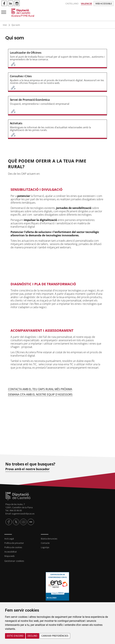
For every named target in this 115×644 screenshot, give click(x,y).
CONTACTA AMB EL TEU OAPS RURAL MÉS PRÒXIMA (40, 389)
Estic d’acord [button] (15, 636)
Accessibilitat (10, 552)
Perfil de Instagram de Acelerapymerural (17, 3)
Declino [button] (32, 636)
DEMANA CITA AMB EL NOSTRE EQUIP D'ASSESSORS (40, 394)
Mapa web (9, 556)
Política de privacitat (14, 543)
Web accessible (104, 4)
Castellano (72, 4)
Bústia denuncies (49, 539)
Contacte (45, 543)
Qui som (16, 25)
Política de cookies (13, 547)
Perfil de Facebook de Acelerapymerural (4, 3)
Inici (5, 25)
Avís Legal (9, 539)
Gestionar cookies (14, 561)
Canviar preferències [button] (55, 636)
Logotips (45, 547)
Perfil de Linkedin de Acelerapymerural (11, 3)
